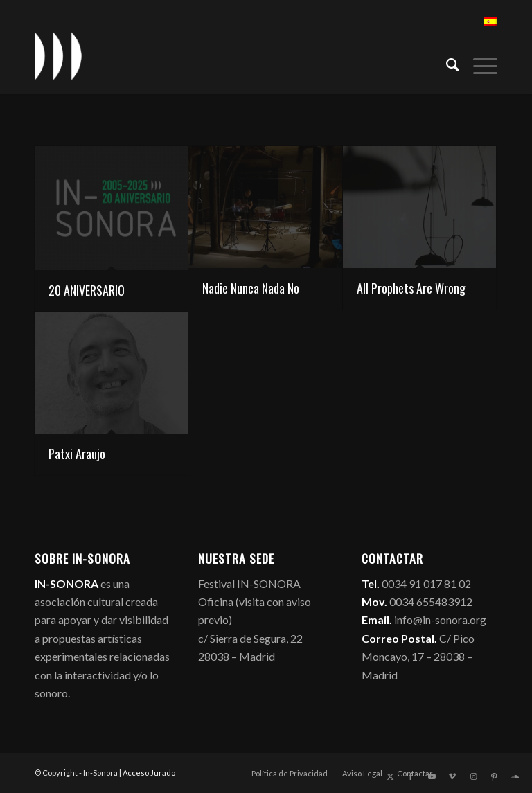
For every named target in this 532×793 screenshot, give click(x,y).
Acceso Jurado (149, 773)
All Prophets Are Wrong (411, 288)
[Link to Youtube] (432, 776)
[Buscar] (446, 63)
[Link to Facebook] (411, 776)
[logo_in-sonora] (58, 56)
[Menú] (478, 63)
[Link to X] (390, 776)
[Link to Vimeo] (452, 776)
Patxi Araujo (77, 454)
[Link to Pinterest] (494, 776)
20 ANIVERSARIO (87, 290)
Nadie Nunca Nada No (251, 288)
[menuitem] (446, 63)
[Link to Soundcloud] (515, 776)
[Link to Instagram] (473, 776)
